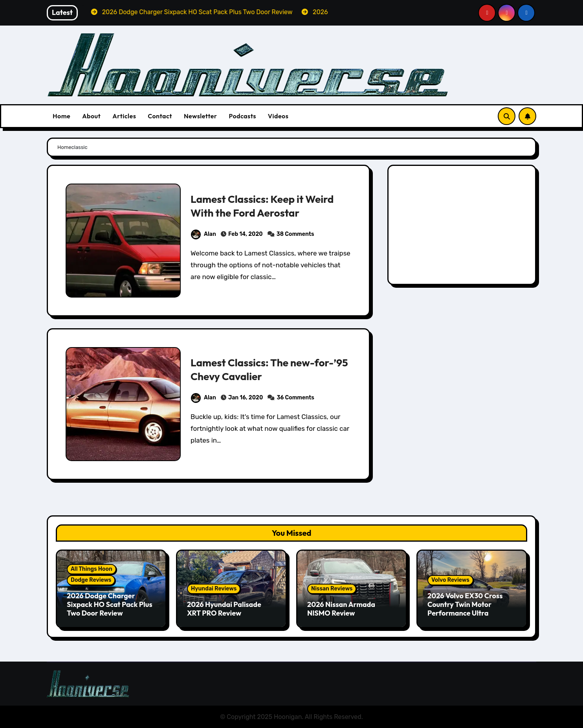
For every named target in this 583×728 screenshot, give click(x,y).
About (91, 116)
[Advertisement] (463, 227)
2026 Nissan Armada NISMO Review (341, 609)
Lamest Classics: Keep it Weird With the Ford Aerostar (264, 206)
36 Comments (295, 398)
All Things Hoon (92, 569)
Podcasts (242, 116)
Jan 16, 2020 (246, 398)
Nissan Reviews (332, 589)
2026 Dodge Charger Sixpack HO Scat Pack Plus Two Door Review (110, 604)
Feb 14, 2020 (246, 234)
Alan (203, 234)
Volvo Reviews (450, 580)
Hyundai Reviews (214, 589)
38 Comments (295, 234)
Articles (124, 116)
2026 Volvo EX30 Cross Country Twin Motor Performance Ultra (465, 604)
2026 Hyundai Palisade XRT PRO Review (224, 609)
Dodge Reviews (91, 580)
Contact (160, 116)
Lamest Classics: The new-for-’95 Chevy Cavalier (255, 369)
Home (61, 116)
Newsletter (200, 116)
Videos (278, 116)
